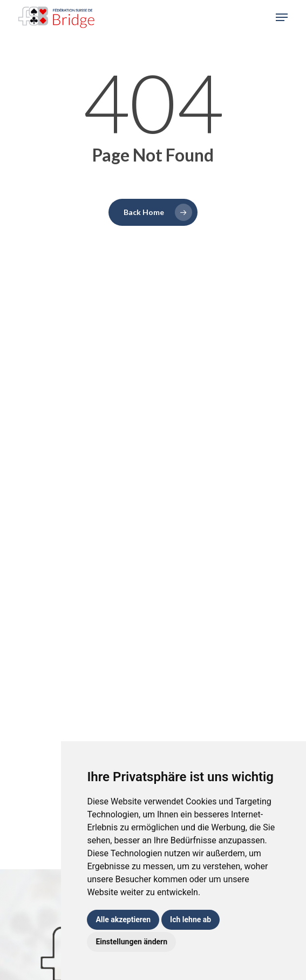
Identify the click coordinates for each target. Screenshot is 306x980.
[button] (282, 17)
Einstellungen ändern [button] (131, 942)
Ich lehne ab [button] (191, 919)
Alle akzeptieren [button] (123, 919)
